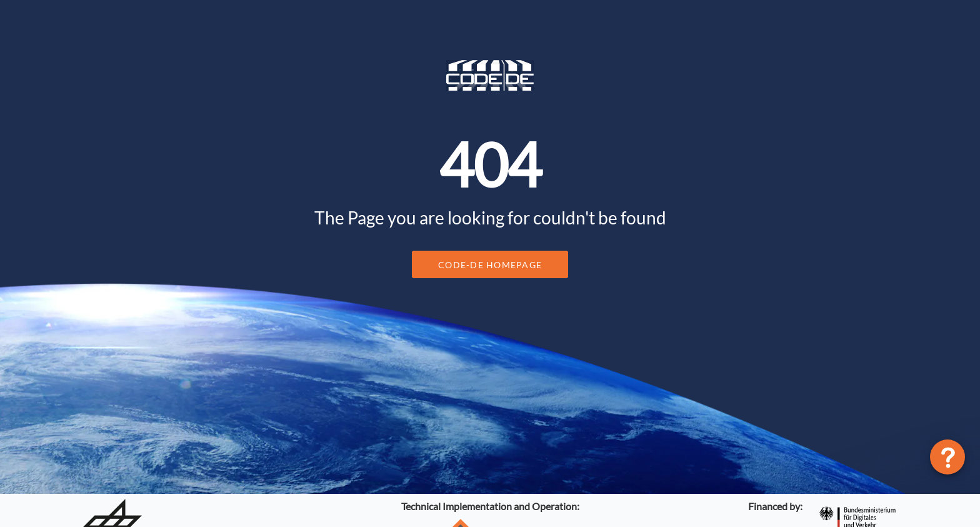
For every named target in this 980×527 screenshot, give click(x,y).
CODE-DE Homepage (490, 265)
